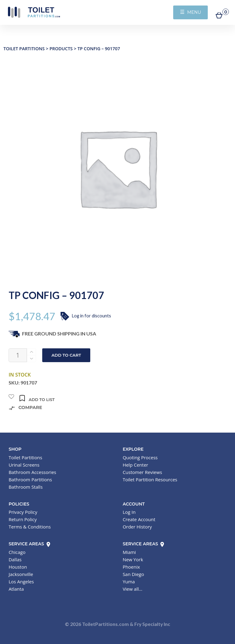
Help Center (135, 465)
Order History (137, 527)
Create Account (139, 519)
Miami (129, 552)
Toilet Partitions (34, 12)
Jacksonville (21, 574)
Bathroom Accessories (32, 472)
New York (133, 559)
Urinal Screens (24, 465)
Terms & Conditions (30, 527)
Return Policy (23, 519)
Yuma (129, 581)
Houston (18, 567)
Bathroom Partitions (30, 479)
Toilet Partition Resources (150, 479)
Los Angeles (21, 581)
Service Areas (30, 544)
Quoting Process (140, 457)
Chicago (17, 552)
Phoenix (131, 567)
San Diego (133, 574)
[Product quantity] (18, 355)
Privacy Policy (23, 512)
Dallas (15, 559)
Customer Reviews (142, 472)
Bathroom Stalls (26, 487)
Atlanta (16, 589)
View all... (132, 589)
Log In (129, 512)
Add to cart (66, 355)
